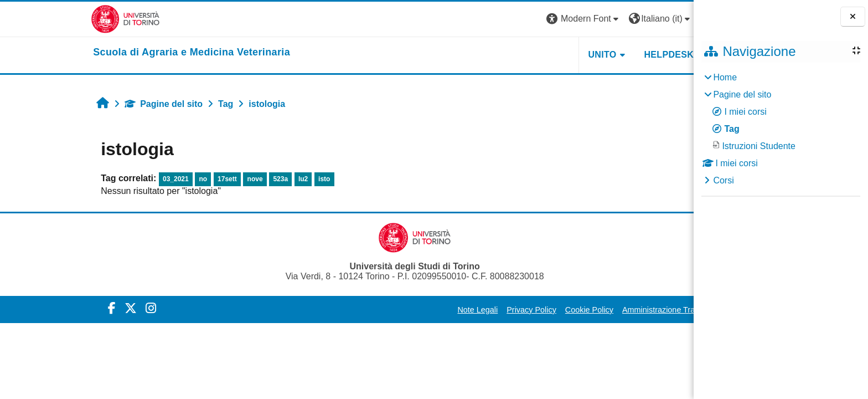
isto (256, 179)
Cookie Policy (521, 310)
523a (213, 179)
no (135, 179)
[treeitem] (781, 129)
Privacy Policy (464, 310)
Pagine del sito (96, 104)
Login (651, 19)
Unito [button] (534, 55)
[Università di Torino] (58, 19)
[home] (124, 53)
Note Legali (410, 310)
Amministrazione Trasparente (606, 310)
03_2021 (108, 179)
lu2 (235, 179)
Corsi (723, 180)
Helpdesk (601, 55)
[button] (516, 19)
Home (725, 77)
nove (187, 179)
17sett (159, 179)
